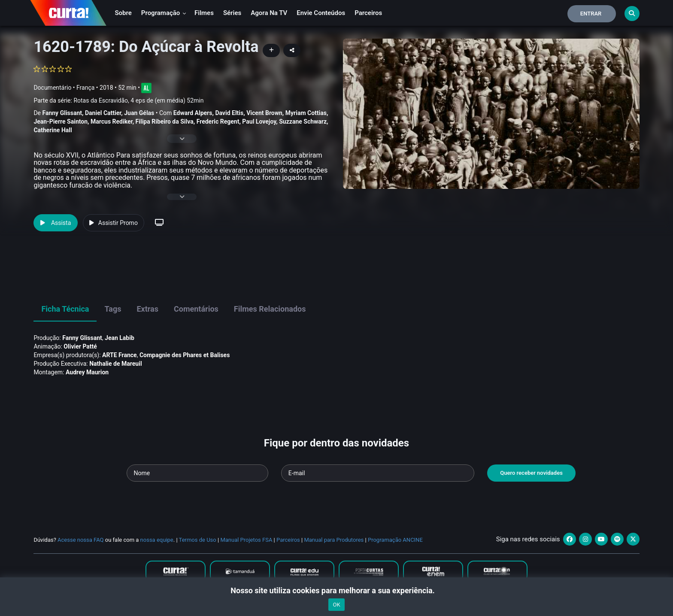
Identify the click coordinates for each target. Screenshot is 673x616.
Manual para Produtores (334, 540)
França (85, 88)
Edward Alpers (193, 113)
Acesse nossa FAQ (81, 540)
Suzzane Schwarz (303, 121)
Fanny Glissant (62, 113)
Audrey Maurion (87, 372)
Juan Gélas (139, 113)
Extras (147, 309)
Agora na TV (269, 13)
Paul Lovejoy (259, 121)
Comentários (196, 309)
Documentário (52, 88)
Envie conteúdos (321, 13)
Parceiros (368, 13)
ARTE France (120, 355)
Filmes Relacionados (270, 309)
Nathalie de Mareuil (115, 364)
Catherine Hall (53, 130)
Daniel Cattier (103, 113)
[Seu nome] (197, 473)
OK (336, 605)
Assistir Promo (114, 223)
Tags (113, 309)
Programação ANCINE (395, 540)
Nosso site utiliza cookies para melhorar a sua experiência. (336, 590)
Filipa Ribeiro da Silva (165, 121)
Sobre (123, 13)
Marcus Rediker (112, 121)
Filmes (204, 13)
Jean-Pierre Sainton (61, 121)
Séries (232, 13)
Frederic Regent (218, 121)
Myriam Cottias (306, 113)
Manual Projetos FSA (246, 540)
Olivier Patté (80, 346)
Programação (164, 13)
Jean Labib (120, 338)
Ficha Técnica (65, 309)
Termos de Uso (198, 540)
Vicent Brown (264, 113)
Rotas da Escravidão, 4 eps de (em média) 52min (138, 100)
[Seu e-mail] (378, 473)
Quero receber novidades (531, 473)
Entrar (591, 14)
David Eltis (229, 113)
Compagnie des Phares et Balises (185, 355)
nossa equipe (157, 540)
